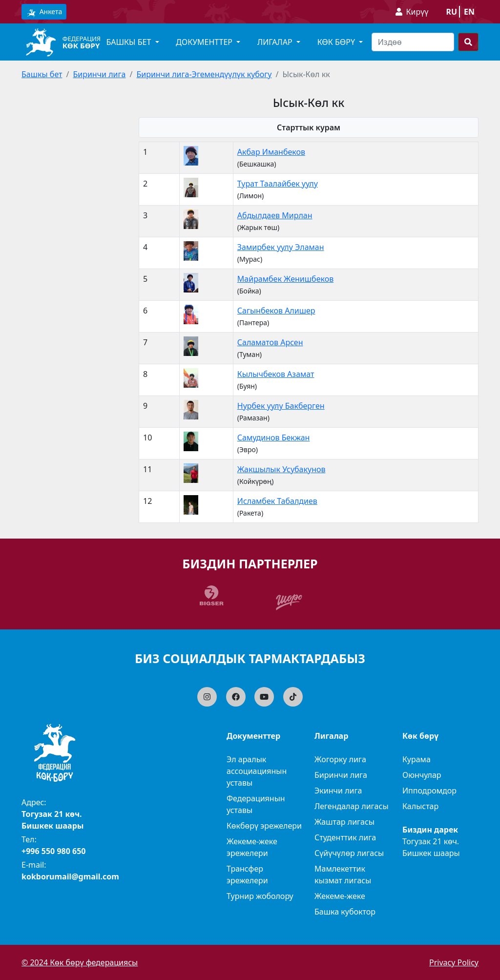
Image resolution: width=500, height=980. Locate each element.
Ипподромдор (429, 791)
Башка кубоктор (345, 912)
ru (451, 12)
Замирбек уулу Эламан (281, 247)
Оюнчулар (422, 775)
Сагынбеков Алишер (276, 311)
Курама (417, 759)
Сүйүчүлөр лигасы (349, 853)
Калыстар (420, 806)
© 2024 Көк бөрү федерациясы (80, 962)
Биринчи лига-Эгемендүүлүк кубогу (204, 74)
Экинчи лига (338, 791)
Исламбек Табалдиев (277, 501)
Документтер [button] (205, 42)
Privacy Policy (454, 962)
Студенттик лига (345, 837)
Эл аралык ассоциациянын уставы (257, 771)
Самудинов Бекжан (274, 438)
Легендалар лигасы (352, 806)
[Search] (413, 42)
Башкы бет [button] (129, 42)
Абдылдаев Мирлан (275, 215)
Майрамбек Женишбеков (285, 279)
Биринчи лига (99, 74)
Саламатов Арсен (270, 342)
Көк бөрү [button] (337, 42)
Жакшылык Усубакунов (281, 469)
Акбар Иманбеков (271, 152)
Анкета (44, 12)
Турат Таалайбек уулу (278, 184)
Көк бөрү (81, 45)
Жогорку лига (340, 759)
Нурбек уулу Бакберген (281, 406)
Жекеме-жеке (340, 896)
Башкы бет (42, 74)
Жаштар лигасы (344, 822)
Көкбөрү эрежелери (264, 826)
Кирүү (417, 12)
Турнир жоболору (260, 896)
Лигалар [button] (276, 42)
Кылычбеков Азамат (276, 374)
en (469, 12)
